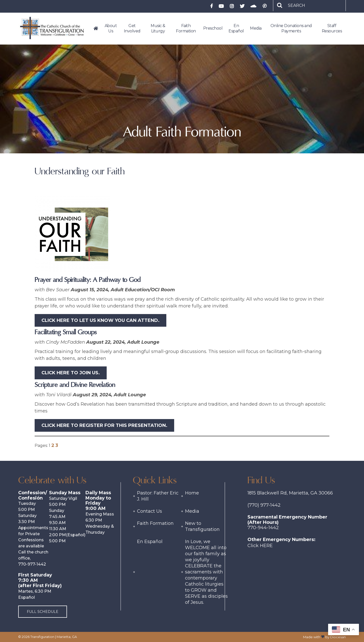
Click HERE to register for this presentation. (104, 425)
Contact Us (150, 511)
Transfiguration (42, 637)
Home (192, 493)
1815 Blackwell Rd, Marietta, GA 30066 (290, 493)
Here (266, 546)
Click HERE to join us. (71, 373)
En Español (150, 542)
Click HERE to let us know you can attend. (100, 320)
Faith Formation (155, 523)
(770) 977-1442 (264, 505)
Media (192, 511)
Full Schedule (43, 612)
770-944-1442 (263, 528)
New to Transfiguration (202, 526)
